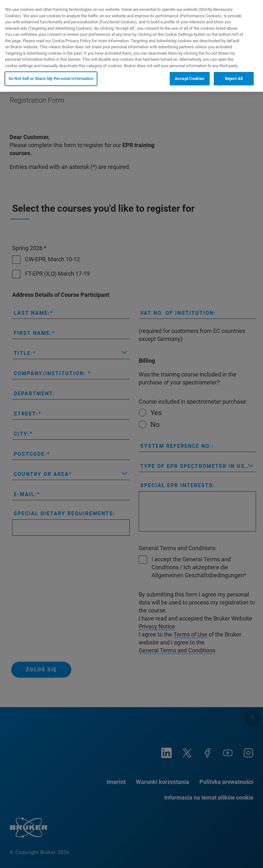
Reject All (234, 79)
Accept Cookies (190, 79)
